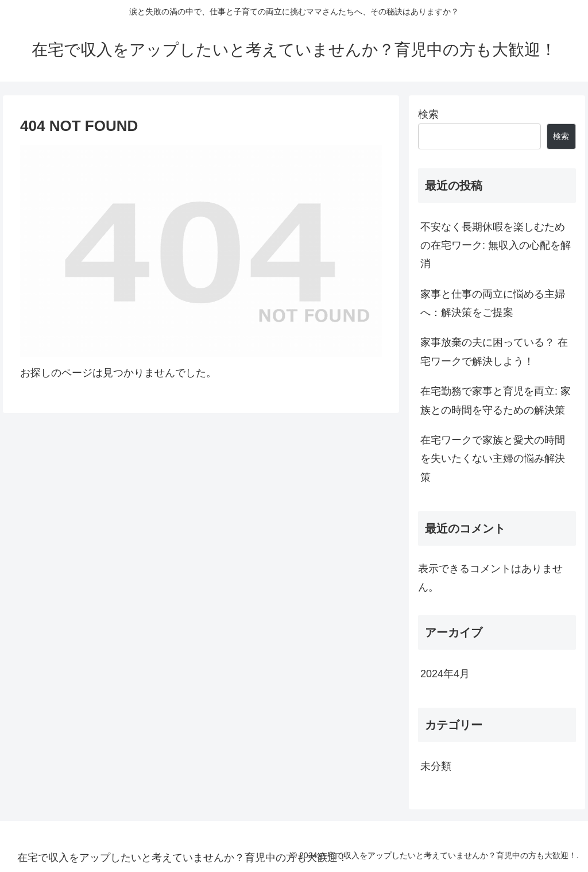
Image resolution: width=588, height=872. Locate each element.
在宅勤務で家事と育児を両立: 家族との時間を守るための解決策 (496, 400)
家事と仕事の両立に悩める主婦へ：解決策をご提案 (493, 303)
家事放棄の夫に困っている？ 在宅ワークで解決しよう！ (494, 352)
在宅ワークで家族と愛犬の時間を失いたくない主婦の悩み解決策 (493, 459)
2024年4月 (445, 674)
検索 (428, 114)
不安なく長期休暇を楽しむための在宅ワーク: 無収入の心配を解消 (496, 246)
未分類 (436, 766)
